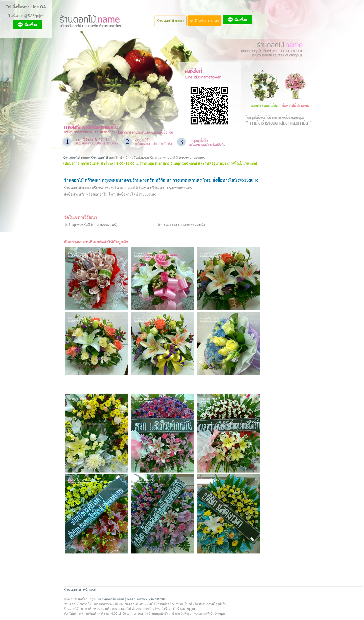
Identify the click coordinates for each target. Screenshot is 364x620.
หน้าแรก (89, 590)
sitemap (160, 599)
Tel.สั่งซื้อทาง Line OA (26, 7)
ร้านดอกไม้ (72, 158)
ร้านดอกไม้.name (170, 21)
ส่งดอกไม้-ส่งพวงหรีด (140, 599)
